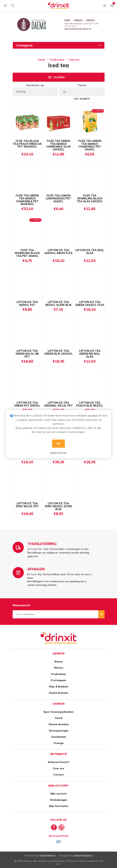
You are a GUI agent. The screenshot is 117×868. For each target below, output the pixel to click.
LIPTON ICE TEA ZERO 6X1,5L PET (27, 505)
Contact (59, 775)
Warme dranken (59, 724)
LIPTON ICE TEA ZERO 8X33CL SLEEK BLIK (58, 506)
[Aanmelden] (55, 614)
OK (58, 444)
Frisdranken (58, 674)
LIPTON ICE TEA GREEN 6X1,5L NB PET (27, 354)
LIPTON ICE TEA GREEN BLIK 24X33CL (58, 352)
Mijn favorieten (59, 806)
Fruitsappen (58, 680)
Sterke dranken (59, 693)
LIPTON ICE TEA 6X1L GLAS (90, 252)
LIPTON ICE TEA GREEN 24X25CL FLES (90, 303)
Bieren (58, 662)
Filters (59, 77)
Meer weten (58, 453)
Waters (59, 668)
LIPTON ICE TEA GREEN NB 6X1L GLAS (90, 354)
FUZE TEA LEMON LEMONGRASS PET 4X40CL (58, 198)
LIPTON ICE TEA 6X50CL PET (27, 303)
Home (41, 60)
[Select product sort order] (35, 92)
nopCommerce (47, 856)
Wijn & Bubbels (58, 687)
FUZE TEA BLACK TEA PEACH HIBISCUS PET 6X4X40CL (27, 144)
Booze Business (84, 856)
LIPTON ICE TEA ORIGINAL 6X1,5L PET (58, 404)
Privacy (71, 861)
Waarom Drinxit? (59, 762)
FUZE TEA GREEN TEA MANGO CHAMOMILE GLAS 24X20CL (58, 145)
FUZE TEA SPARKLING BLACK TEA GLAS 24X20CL (90, 198)
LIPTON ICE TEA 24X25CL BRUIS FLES (58, 252)
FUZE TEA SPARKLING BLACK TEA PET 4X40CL (27, 253)
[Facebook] (54, 827)
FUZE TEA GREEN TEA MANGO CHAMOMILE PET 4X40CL (90, 145)
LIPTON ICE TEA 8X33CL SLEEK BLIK (58, 303)
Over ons (58, 768)
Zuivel (59, 718)
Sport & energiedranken (59, 712)
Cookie (81, 861)
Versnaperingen (59, 731)
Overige (58, 743)
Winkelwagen (59, 800)
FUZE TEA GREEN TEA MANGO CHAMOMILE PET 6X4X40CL (27, 200)
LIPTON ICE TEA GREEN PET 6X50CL (27, 404)
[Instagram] (61, 827)
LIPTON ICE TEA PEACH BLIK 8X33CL (90, 404)
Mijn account (59, 794)
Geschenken (59, 737)
